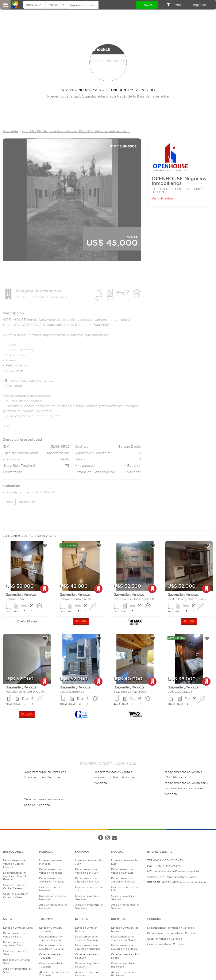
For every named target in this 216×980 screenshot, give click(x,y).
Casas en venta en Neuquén (86, 957)
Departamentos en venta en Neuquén (87, 939)
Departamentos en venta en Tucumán (51, 939)
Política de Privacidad (74, 834)
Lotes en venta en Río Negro (125, 930)
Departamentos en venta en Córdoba (171, 928)
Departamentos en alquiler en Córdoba (172, 934)
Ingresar (200, 5)
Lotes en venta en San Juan (89, 863)
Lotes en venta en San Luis (125, 863)
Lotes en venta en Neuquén (86, 930)
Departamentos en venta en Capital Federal (15, 864)
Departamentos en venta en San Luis (123, 872)
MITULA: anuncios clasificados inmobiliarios (174, 872)
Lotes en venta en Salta (18, 928)
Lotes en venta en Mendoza (50, 863)
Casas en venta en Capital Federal (15, 887)
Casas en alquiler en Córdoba (166, 945)
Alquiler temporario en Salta (17, 971)
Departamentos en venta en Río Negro (123, 939)
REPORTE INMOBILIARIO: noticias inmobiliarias (177, 883)
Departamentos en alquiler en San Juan (88, 880)
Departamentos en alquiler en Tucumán (52, 948)
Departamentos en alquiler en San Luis (123, 880)
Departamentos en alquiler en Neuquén (87, 948)
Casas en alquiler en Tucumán (52, 966)
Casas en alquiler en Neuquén (88, 966)
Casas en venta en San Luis (125, 889)
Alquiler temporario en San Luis (125, 907)
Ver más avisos (163, 199)
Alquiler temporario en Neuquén (89, 974)
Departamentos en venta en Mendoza (51, 872)
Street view (27, 502)
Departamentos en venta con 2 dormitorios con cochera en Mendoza (186, 789)
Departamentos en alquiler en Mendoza (52, 880)
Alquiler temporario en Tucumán (53, 974)
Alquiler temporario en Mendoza (53, 907)
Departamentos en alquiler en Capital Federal (15, 877)
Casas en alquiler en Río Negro (124, 966)
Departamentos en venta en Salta (15, 935)
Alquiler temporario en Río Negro (125, 974)
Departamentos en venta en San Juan (87, 872)
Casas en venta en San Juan (89, 889)
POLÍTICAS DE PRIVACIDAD (165, 866)
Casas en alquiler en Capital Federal (16, 896)
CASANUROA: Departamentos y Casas (171, 877)
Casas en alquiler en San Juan (88, 898)
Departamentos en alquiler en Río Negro (124, 948)
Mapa (9, 502)
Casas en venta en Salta (15, 953)
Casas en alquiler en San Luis (124, 898)
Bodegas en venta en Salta (16, 962)
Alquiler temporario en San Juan (89, 907)
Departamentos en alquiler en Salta (15, 944)
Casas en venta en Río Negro (125, 957)
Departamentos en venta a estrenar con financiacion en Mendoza (114, 778)
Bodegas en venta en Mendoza (53, 898)
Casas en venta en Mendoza (51, 889)
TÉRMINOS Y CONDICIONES (165, 861)
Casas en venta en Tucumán (51, 957)
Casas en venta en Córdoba (165, 939)
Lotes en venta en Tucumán (50, 930)
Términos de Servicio (104, 834)
